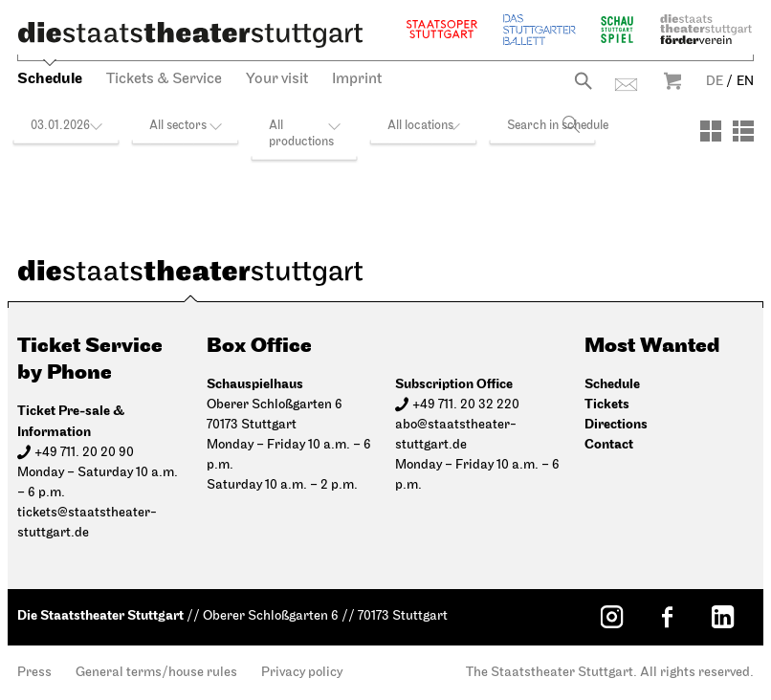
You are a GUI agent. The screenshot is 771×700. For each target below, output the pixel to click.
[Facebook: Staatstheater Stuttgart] (667, 617)
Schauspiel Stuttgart (617, 29)
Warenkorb (672, 81)
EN (745, 82)
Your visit (277, 79)
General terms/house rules (156, 673)
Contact (626, 85)
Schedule (50, 79)
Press (34, 673)
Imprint (357, 79)
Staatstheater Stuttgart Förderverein (706, 29)
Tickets (607, 404)
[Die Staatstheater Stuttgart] (190, 34)
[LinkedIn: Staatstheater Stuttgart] (722, 617)
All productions (301, 134)
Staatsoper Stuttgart (442, 29)
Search (583, 81)
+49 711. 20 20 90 (84, 453)
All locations (420, 126)
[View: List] (743, 131)
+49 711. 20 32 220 (466, 405)
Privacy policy (302, 673)
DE (715, 82)
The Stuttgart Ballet (540, 29)
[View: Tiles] (711, 131)
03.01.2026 (60, 126)
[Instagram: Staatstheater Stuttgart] (611, 617)
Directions (616, 424)
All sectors (178, 126)
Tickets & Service (164, 79)
